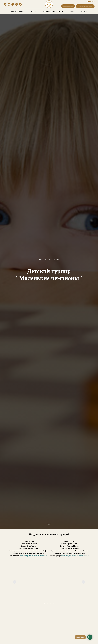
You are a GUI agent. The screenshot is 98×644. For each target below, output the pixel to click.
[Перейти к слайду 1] (44, 604)
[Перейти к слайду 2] (46, 604)
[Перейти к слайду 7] (54, 604)
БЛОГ (72, 11)
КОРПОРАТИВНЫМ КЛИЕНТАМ (53, 11)
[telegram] (13, 4)
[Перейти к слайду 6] (52, 604)
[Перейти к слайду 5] (51, 604)
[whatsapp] (17, 4)
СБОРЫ (34, 11)
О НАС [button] (83, 11)
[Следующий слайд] (83, 582)
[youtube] (9, 4)
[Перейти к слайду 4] (49, 604)
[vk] (5, 4)
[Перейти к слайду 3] (47, 604)
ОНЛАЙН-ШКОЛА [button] (17, 11)
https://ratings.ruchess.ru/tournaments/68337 (34, 556)
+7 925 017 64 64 (89, 2)
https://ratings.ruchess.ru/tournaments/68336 (75, 556)
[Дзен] (20, 4)
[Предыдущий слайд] (15, 582)
